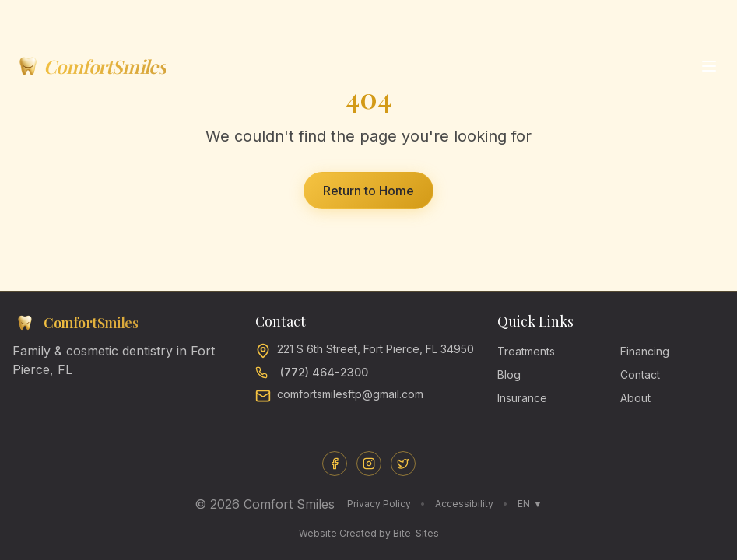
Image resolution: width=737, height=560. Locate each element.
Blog (509, 374)
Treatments (526, 351)
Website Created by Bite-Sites (369, 533)
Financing (645, 351)
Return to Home (368, 191)
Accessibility (464, 504)
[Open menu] (709, 66)
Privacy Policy (379, 504)
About (635, 398)
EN (530, 504)
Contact (640, 374)
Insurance (522, 398)
